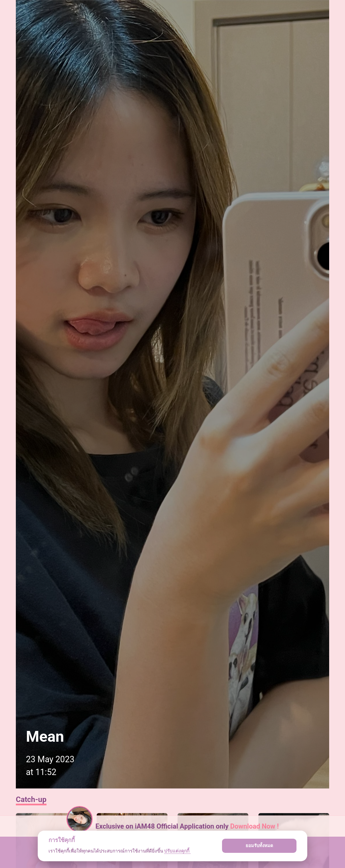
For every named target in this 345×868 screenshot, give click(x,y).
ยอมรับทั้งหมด (259, 846)
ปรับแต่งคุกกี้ (177, 851)
